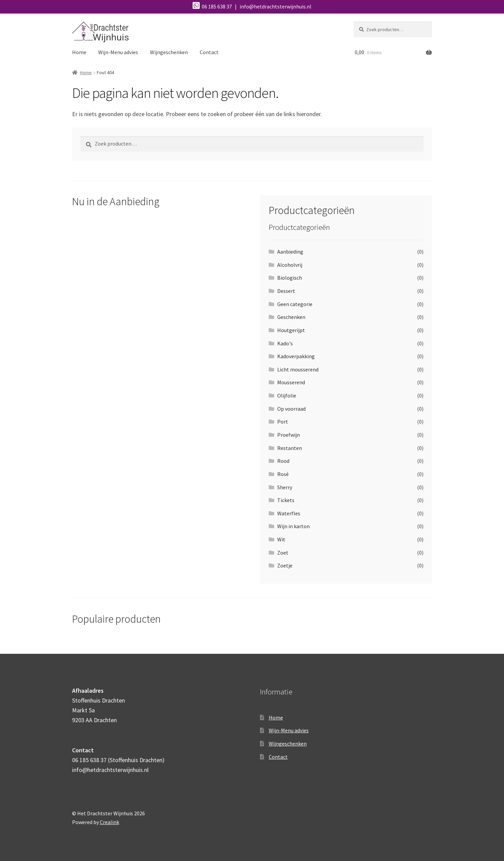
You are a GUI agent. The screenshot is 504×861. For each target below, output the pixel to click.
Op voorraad (291, 409)
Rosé (283, 474)
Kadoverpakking (296, 356)
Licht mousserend (298, 369)
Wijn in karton (293, 526)
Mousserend (291, 382)
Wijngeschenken (169, 52)
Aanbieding (290, 252)
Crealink (109, 822)
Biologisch (290, 278)
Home (79, 52)
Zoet (283, 553)
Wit (281, 539)
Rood (283, 461)
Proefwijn (289, 435)
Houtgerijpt (291, 330)
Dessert (286, 291)
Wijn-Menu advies (118, 52)
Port (283, 422)
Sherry (285, 487)
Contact (209, 52)
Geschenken (291, 317)
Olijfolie (287, 395)
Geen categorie (295, 304)
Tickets (286, 500)
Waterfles (289, 513)
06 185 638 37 (213, 6)
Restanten (290, 448)
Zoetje (285, 565)
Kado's (285, 343)
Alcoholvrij (290, 265)
